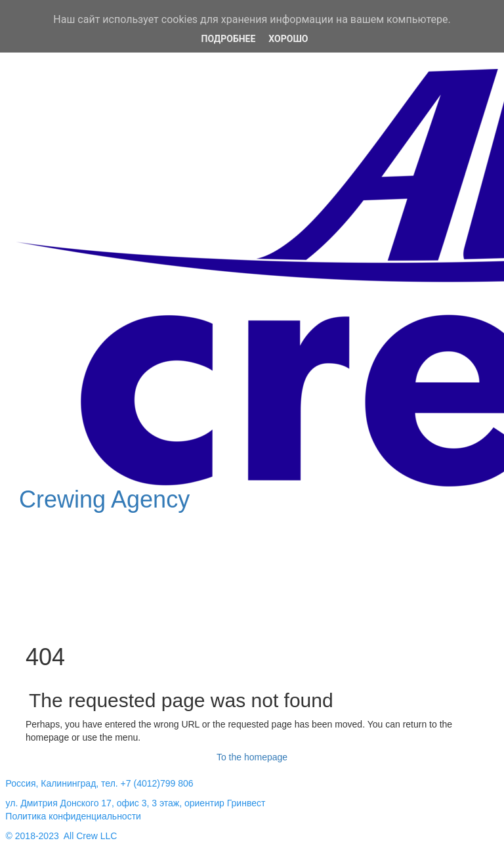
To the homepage (252, 757)
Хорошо (288, 39)
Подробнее (229, 39)
